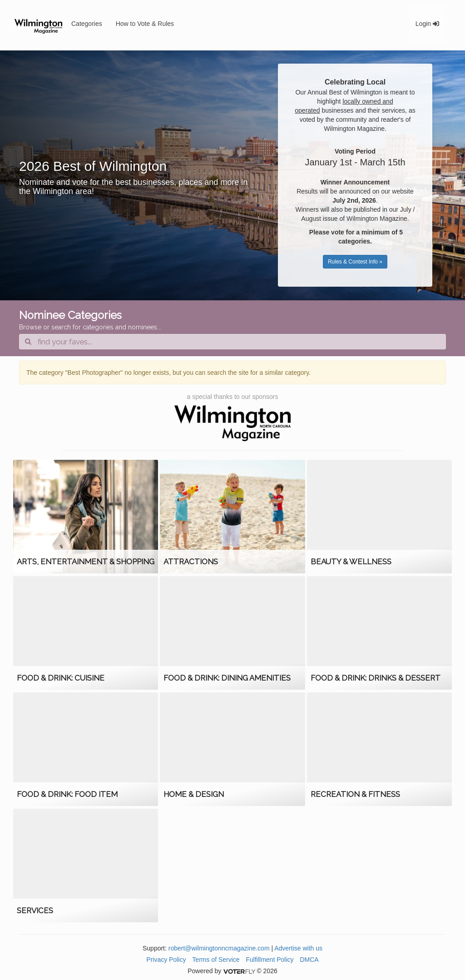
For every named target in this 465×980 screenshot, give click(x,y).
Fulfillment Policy (270, 960)
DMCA (309, 960)
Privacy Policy (166, 960)
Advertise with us (298, 948)
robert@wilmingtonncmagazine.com (219, 948)
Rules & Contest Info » (355, 262)
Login (427, 24)
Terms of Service (216, 960)
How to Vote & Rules (145, 24)
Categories (87, 24)
